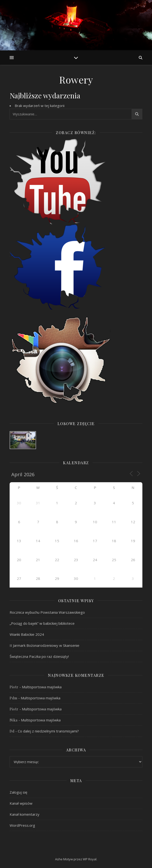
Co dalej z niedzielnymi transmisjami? (48, 731)
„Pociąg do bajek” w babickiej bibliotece (42, 623)
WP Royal (90, 859)
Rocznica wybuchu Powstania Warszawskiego (47, 612)
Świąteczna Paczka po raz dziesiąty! (39, 656)
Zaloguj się (18, 792)
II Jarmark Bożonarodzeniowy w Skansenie (44, 645)
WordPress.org (22, 825)
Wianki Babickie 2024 (27, 634)
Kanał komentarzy (25, 814)
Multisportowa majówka (42, 687)
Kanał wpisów (21, 803)
